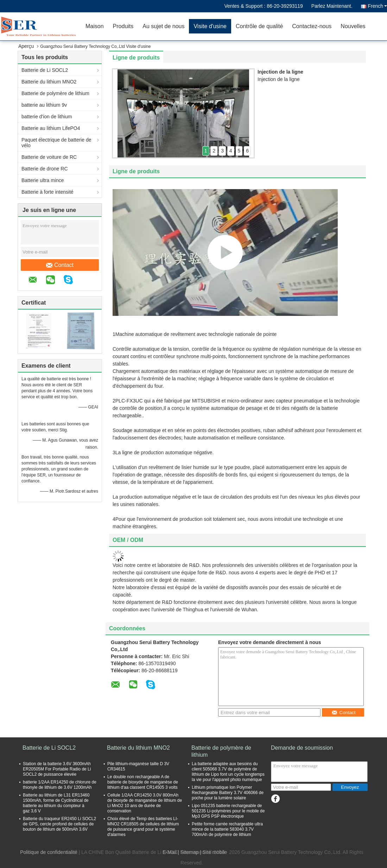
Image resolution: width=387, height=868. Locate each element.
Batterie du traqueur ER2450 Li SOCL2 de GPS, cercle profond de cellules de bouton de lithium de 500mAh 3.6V (59, 824)
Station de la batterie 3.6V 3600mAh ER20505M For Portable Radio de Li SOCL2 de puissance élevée (57, 769)
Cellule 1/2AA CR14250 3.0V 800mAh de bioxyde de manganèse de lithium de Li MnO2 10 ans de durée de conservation (145, 803)
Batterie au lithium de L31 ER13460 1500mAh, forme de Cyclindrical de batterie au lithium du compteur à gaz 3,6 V (56, 803)
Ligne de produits (136, 58)
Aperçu (26, 46)
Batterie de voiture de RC (49, 157)
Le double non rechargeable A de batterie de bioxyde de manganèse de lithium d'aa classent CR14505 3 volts (143, 782)
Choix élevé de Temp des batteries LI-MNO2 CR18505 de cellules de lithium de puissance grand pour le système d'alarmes (143, 827)
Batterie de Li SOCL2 (45, 70)
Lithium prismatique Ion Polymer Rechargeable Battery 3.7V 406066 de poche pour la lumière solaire (228, 793)
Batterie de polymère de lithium (55, 93)
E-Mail (170, 852)
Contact (60, 265)
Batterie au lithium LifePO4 (51, 128)
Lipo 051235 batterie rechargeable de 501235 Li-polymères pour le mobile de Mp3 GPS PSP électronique (228, 811)
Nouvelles (353, 26)
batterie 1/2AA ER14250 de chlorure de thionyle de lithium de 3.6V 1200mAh (60, 785)
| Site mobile (213, 852)
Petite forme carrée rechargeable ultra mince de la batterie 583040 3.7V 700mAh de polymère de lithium (227, 829)
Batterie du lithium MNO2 (49, 82)
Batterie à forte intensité (47, 192)
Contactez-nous (312, 26)
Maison (95, 26)
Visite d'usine (210, 26)
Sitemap (189, 852)
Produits (123, 26)
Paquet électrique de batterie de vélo (56, 143)
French (377, 6)
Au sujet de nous (163, 26)
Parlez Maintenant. (332, 6)
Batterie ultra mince (43, 180)
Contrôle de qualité (259, 26)
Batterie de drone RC (45, 169)
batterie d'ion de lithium (47, 117)
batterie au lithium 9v (44, 105)
